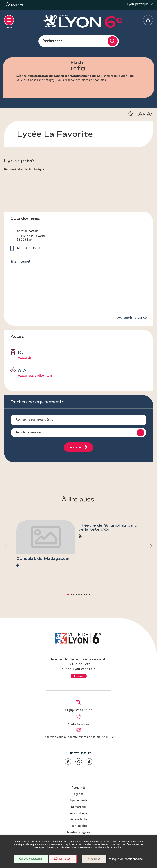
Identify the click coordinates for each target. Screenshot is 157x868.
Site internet (20, 262)
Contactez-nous (78, 725)
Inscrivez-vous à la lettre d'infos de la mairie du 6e (79, 737)
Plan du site (79, 826)
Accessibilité (79, 820)
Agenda (78, 794)
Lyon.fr (17, 5)
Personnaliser (94, 859)
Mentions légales (79, 832)
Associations (78, 813)
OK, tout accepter (31, 859)
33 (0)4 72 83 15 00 (79, 711)
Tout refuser (63, 859)
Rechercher (52, 41)
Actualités (78, 788)
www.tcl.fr (25, 358)
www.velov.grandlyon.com (35, 376)
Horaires (79, 676)
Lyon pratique (140, 4)
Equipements (79, 801)
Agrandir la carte (132, 318)
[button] (130, 114)
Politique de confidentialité (125, 859)
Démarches (79, 807)
